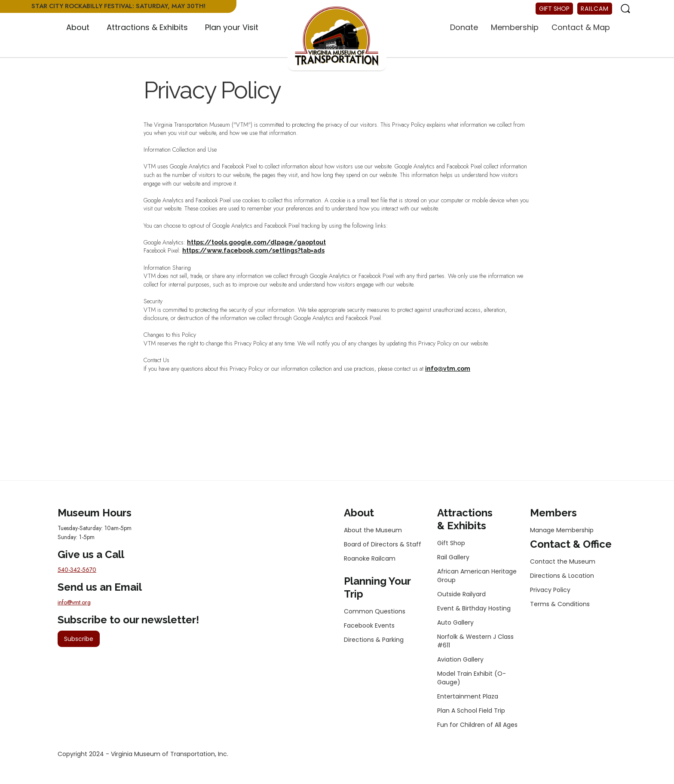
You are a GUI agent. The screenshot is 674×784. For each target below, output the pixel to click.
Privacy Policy (550, 590)
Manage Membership (562, 530)
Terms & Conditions (560, 604)
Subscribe (79, 639)
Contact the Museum (563, 561)
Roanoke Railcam (370, 558)
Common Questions (375, 611)
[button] (78, 28)
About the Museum (373, 530)
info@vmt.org (74, 602)
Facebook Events (369, 625)
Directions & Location (562, 576)
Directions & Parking (374, 640)
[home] (337, 37)
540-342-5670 (77, 570)
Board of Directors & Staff (383, 544)
